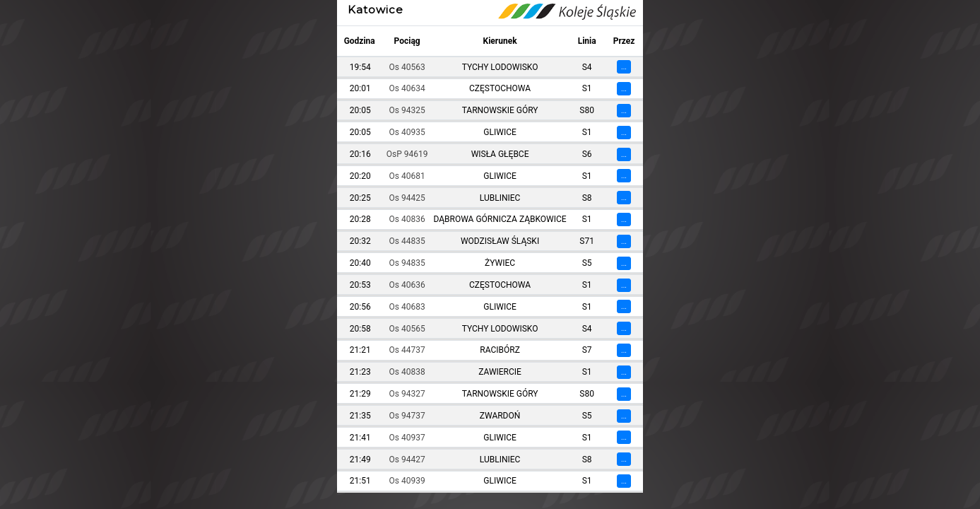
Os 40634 (407, 88)
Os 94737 (407, 416)
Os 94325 (407, 110)
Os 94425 (407, 198)
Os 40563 (407, 67)
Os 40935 (407, 132)
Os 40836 (407, 219)
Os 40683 (407, 307)
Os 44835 (407, 241)
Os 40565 (407, 329)
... (624, 67)
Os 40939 (407, 481)
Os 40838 (407, 372)
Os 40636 (407, 285)
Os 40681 (407, 176)
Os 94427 (407, 460)
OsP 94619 (407, 154)
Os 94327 (407, 394)
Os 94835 (407, 263)
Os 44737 (407, 350)
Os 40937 (407, 438)
